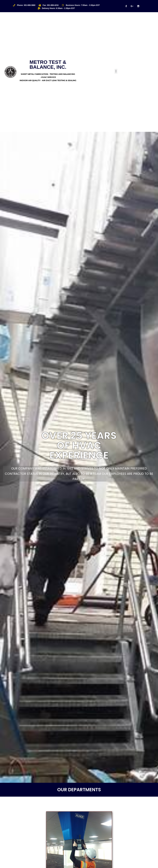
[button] (116, 71)
